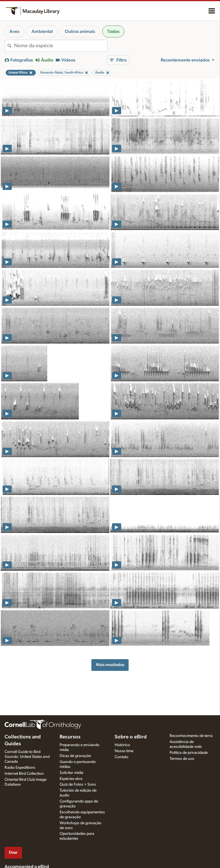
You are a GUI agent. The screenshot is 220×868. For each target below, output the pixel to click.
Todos (113, 31)
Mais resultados (110, 665)
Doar (13, 852)
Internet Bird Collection (24, 774)
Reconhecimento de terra (191, 736)
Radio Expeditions (20, 768)
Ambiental (42, 31)
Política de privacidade (189, 753)
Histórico (122, 745)
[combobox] (61, 46)
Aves (14, 31)
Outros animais (80, 31)
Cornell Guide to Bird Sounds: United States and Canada (27, 757)
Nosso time (124, 751)
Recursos (70, 737)
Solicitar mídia (71, 773)
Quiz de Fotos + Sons (78, 784)
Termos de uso (182, 759)
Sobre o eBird (131, 737)
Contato (121, 757)
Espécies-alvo (71, 779)
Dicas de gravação (75, 756)
